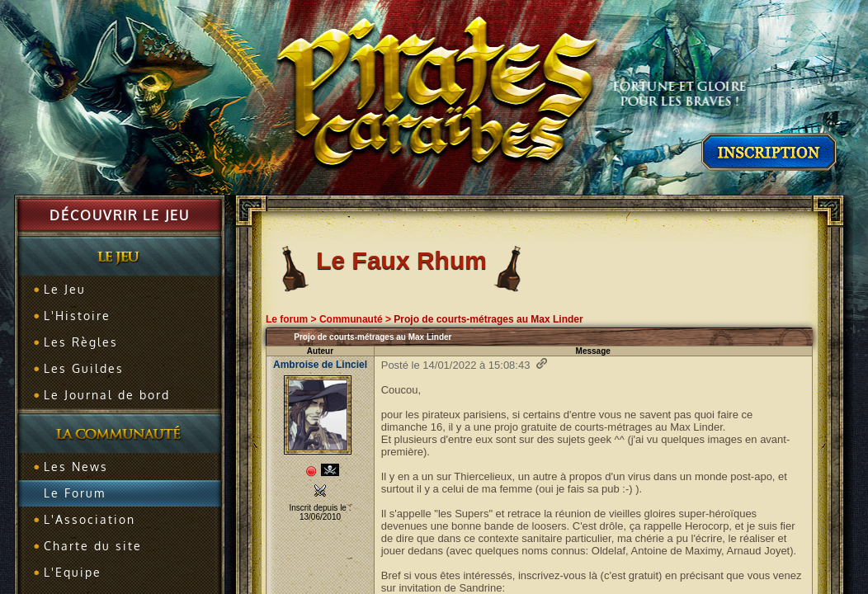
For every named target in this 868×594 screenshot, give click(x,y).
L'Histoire (77, 316)
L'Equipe (73, 572)
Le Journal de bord (107, 395)
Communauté (351, 319)
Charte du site (93, 546)
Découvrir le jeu (120, 215)
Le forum (287, 319)
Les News (76, 467)
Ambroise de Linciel (320, 365)
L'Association (90, 519)
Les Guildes (84, 368)
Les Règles (81, 342)
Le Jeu (65, 289)
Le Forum (75, 493)
